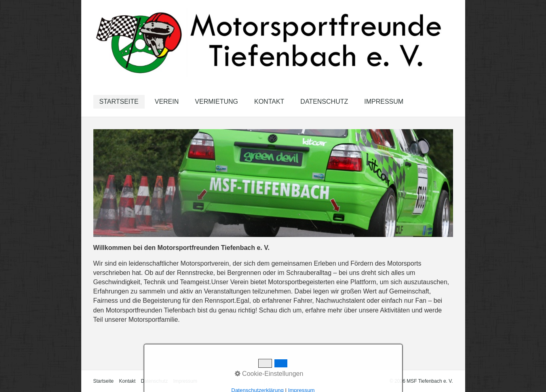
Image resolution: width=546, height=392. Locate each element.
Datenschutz (324, 102)
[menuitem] (119, 102)
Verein (167, 102)
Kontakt (269, 102)
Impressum (384, 102)
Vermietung (216, 102)
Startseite (119, 102)
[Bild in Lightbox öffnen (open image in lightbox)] (273, 183)
